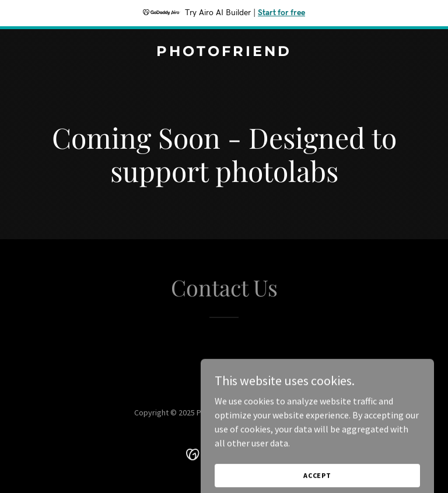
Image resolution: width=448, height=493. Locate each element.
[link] (224, 53)
